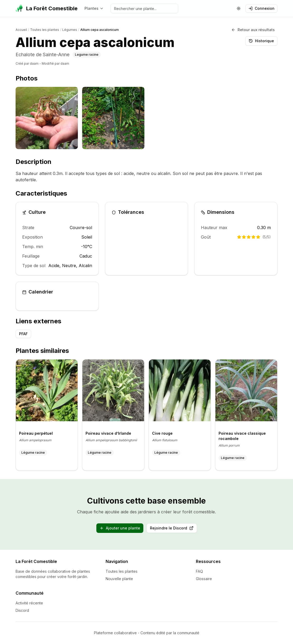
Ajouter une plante (120, 528)
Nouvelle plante (119, 579)
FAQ (199, 571)
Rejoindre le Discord (173, 529)
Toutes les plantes (122, 571)
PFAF (23, 334)
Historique (261, 41)
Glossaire (204, 579)
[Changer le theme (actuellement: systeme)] (239, 8)
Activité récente (29, 603)
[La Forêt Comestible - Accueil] (47, 8)
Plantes (94, 8)
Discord (22, 610)
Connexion (261, 8)
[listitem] (47, 118)
